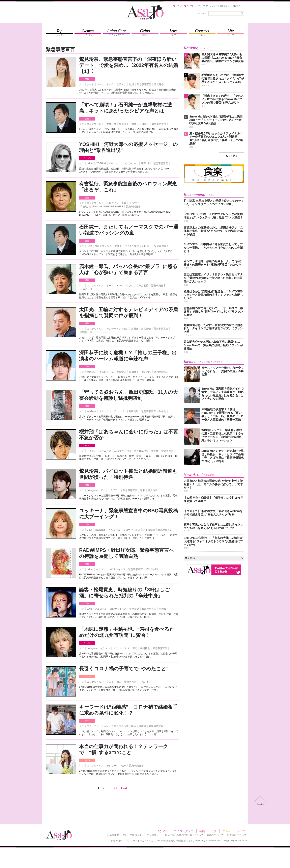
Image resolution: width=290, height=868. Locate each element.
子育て (110, 682)
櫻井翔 (155, 451)
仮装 (124, 203)
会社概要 (114, 835)
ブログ (132, 286)
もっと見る (232, 156)
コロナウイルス (95, 124)
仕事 (124, 766)
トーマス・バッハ (116, 286)
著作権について (215, 835)
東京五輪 (144, 286)
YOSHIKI (101, 163)
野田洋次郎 (152, 569)
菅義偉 (163, 609)
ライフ (87, 676)
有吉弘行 (134, 203)
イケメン (87, 158)
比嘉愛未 (121, 372)
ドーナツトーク (105, 84)
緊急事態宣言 (144, 84)
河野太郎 (146, 163)
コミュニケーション (98, 726)
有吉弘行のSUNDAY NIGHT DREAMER (102, 207)
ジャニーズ (105, 451)
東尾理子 (124, 124)
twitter (90, 163)
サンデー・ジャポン (117, 329)
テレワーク (113, 766)
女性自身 (111, 124)
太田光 (135, 329)
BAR (89, 246)
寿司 (135, 648)
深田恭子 (134, 372)
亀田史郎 (134, 411)
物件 (134, 124)
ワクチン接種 (132, 246)
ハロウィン (113, 203)
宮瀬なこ (92, 372)
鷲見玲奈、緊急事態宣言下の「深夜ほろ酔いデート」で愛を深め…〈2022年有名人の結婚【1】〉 (129, 65)
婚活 (134, 726)
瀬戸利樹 (146, 372)
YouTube (92, 411)
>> (116, 788)
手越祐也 (145, 648)
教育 (119, 682)
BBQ (89, 530)
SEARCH (202, 14)
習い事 (145, 682)
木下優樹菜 (149, 530)
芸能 (87, 79)
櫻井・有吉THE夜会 (138, 451)
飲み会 (162, 411)
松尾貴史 (134, 609)
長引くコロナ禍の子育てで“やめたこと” (124, 669)
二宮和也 (119, 451)
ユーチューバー (118, 411)
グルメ (227, 831)
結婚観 (142, 726)
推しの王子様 (107, 372)
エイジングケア (184, 831)
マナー (103, 411)
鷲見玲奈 (159, 84)
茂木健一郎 (86, 289)
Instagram (92, 490)
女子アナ (121, 84)
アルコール (114, 530)
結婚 (132, 84)
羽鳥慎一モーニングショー (95, 332)
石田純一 (144, 124)
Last (124, 788)
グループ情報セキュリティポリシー (142, 835)
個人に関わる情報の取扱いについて (184, 835)
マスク (118, 246)
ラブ (87, 721)
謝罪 (143, 490)
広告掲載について (237, 835)
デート (90, 84)
